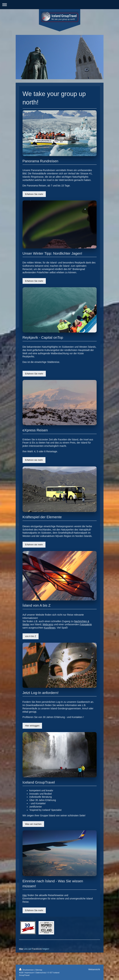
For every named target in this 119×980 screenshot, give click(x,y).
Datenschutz (41, 973)
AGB (21, 973)
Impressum (29, 973)
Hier (25, 895)
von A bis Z (31, 636)
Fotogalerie (86, 624)
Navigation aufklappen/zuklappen (59, 5)
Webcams (48, 624)
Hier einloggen (32, 726)
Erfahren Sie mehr (34, 194)
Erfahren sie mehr (34, 460)
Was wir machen (33, 824)
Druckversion (27, 970)
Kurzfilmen (50, 628)
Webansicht (94, 969)
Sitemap (39, 970)
